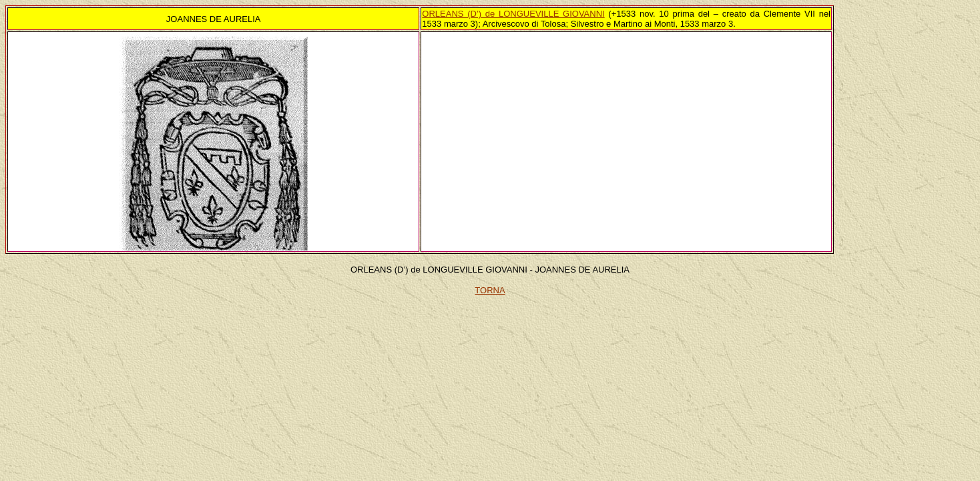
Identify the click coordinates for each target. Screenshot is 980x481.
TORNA (490, 290)
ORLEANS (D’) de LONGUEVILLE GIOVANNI (513, 14)
